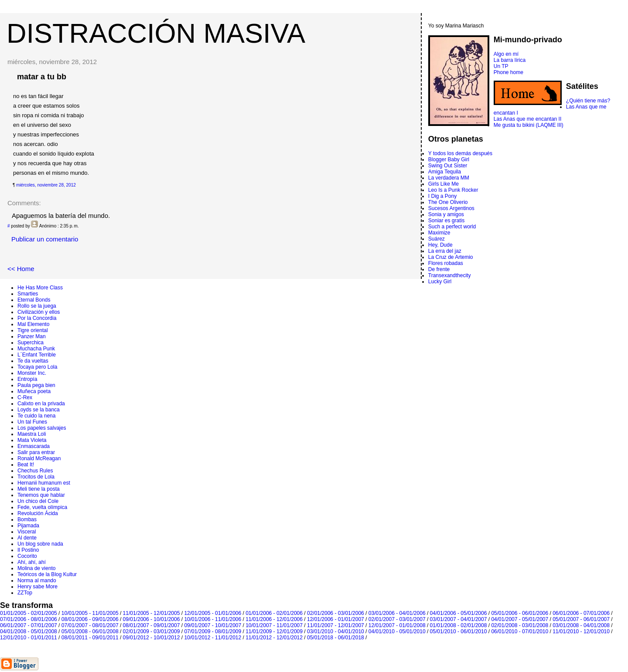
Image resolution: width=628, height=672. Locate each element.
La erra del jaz (445, 251)
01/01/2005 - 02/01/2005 (29, 613)
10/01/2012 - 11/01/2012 (213, 638)
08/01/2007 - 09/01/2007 (152, 625)
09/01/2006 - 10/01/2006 (152, 619)
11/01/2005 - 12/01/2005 (152, 613)
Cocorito (27, 556)
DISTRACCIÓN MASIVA (156, 33)
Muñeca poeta (34, 391)
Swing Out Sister (448, 166)
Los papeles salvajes (42, 428)
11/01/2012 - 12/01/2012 (274, 638)
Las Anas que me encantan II (527, 119)
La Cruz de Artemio (451, 257)
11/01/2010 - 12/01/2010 (581, 631)
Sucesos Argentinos (451, 208)
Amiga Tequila (445, 172)
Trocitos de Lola (36, 477)
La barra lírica (510, 60)
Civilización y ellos (39, 312)
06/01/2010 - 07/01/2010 (520, 631)
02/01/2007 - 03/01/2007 (397, 619)
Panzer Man (32, 336)
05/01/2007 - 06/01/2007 (581, 619)
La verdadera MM (449, 178)
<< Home (21, 269)
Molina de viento (36, 568)
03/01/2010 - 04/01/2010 (336, 631)
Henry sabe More (38, 587)
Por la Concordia (37, 318)
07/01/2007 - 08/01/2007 (90, 625)
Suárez (437, 239)
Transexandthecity (450, 275)
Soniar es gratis (446, 221)
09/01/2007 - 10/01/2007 (213, 625)
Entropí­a (27, 379)
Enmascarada (34, 446)
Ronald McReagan (39, 458)
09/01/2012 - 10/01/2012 (152, 638)
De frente (439, 269)
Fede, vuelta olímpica (42, 507)
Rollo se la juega (37, 306)
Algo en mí (506, 54)
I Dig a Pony (442, 196)
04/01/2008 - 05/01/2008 (29, 631)
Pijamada (28, 526)
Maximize (439, 233)
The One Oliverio (448, 202)
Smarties (28, 294)
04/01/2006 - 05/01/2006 (459, 613)
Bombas (27, 519)
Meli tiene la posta (39, 489)
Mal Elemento (33, 324)
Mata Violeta (32, 440)
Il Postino (28, 550)
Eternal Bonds (34, 300)
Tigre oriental (33, 330)
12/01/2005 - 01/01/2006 (213, 613)
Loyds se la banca (39, 410)
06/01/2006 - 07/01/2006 (581, 613)
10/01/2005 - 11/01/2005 (90, 613)
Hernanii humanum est (44, 483)
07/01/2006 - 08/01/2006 (29, 619)
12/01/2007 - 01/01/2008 (397, 625)
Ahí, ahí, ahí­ (32, 562)
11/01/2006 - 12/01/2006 (274, 619)
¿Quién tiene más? (588, 101)
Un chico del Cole (38, 501)
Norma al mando (37, 580)
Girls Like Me (444, 184)
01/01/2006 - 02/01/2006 (274, 613)
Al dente (27, 538)
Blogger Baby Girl (449, 160)
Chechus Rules (35, 471)
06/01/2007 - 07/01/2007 (29, 625)
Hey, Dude (440, 245)
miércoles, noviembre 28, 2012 (46, 185)
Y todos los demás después (460, 153)
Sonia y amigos (446, 214)
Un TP (501, 66)
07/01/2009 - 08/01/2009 (213, 631)
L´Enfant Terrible (37, 355)
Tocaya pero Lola (37, 367)
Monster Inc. (32, 373)
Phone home (509, 72)
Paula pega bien (36, 385)
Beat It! (26, 465)
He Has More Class (40, 288)
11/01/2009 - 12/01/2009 (274, 631)
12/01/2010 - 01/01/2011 (29, 638)
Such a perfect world (452, 227)
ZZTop (25, 593)
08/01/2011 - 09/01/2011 (90, 638)
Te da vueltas (33, 361)
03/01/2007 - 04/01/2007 (459, 619)
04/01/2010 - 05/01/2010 (397, 631)
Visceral (27, 532)
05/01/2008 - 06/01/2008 (90, 631)
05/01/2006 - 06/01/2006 (520, 613)
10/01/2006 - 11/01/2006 (213, 619)
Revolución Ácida (38, 513)
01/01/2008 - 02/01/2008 (459, 625)
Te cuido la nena (36, 416)
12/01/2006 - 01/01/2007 (336, 619)
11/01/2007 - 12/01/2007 (336, 625)
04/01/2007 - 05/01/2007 (520, 619)
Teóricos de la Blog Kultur (47, 574)
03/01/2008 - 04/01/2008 (581, 625)
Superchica (31, 343)
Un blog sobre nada (40, 544)
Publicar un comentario (45, 239)
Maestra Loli (32, 434)
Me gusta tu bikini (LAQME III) (529, 125)
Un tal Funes (32, 422)
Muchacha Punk (36, 349)
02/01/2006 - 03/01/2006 (336, 613)
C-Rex (25, 397)
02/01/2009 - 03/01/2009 (152, 631)
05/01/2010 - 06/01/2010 (459, 631)
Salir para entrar (36, 452)
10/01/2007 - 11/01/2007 (274, 625)
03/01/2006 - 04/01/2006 (397, 613)
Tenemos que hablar (41, 495)
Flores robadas (446, 263)
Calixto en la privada (41, 404)
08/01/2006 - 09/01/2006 (90, 619)
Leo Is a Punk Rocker (453, 190)
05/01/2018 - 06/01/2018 (336, 638)
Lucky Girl (440, 282)
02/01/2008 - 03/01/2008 (520, 625)
